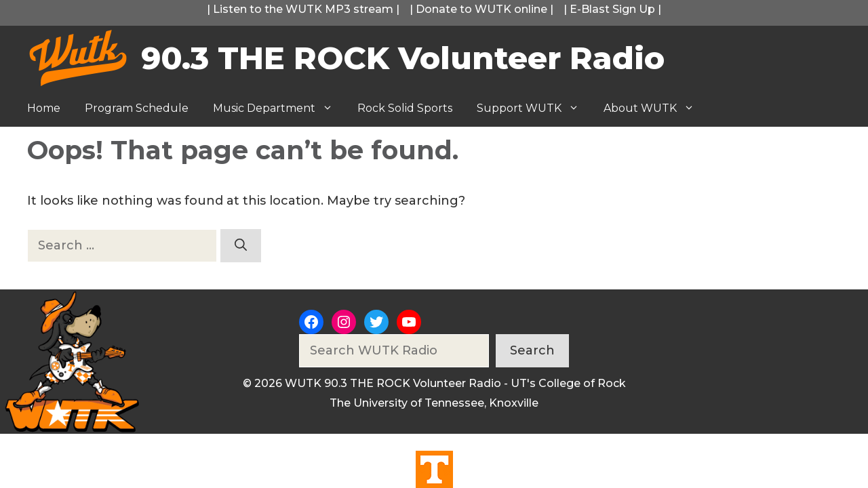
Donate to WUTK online (481, 9)
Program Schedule (137, 108)
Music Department (279, 108)
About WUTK (655, 108)
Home (44, 108)
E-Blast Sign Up (612, 9)
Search (532, 350)
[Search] (241, 246)
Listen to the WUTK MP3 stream (303, 9)
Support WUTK (534, 108)
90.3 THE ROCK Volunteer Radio (403, 58)
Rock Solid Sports (405, 108)
